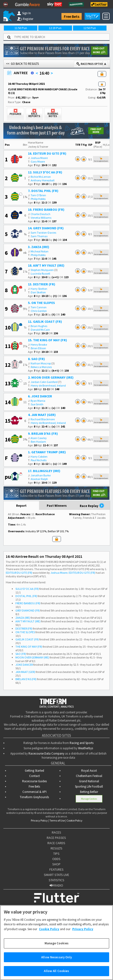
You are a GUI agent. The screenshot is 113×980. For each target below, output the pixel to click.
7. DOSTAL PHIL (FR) (43, 191)
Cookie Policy (74, 820)
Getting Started (34, 771)
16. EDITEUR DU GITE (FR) (47, 153)
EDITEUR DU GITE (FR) (19, 573)
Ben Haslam (38, 442)
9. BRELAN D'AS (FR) (43, 434)
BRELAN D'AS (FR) (26, 679)
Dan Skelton (38, 292)
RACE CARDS (56, 843)
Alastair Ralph (39, 479)
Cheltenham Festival (89, 776)
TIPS (56, 854)
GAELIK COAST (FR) (27, 639)
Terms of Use (57, 820)
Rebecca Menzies (41, 367)
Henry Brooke (39, 345)
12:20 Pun (55, 28)
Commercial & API (34, 792)
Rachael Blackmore (43, 419)
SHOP (56, 864)
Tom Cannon (39, 307)
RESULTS (56, 848)
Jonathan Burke (41, 475)
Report (21, 506)
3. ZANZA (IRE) (39, 247)
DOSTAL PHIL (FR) (26, 596)
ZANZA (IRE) (23, 618)
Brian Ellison (38, 348)
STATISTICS (56, 880)
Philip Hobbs (38, 199)
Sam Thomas (39, 236)
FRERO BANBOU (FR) (28, 603)
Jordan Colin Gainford (44, 382)
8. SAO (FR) (36, 359)
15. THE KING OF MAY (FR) (47, 340)
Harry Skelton (39, 289)
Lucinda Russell (40, 273)
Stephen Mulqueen (42, 270)
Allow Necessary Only (56, 960)
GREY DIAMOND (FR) (28, 610)
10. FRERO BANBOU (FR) (46, 210)
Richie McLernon (41, 177)
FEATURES (56, 869)
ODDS (56, 859)
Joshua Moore (39, 158)
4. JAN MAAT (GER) (42, 415)
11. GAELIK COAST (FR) (45, 322)
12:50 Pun (90, 28)
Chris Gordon (39, 311)
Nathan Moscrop (41, 363)
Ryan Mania (38, 401)
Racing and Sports (82, 743)
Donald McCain (40, 330)
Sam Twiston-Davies (43, 233)
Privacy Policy (39, 820)
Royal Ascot (89, 771)
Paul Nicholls (39, 460)
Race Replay (92, 506)
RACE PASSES (56, 838)
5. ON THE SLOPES (41, 303)
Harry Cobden (39, 457)
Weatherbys (86, 748)
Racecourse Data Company (46, 753)
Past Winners (57, 506)
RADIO (56, 885)
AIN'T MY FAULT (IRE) (28, 621)
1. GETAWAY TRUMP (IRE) (47, 452)
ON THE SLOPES (25, 632)
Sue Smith (37, 404)
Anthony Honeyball (43, 180)
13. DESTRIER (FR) (42, 284)
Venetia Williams (41, 218)
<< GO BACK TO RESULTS (22, 64)
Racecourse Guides (34, 781)
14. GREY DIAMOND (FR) (46, 228)
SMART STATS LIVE (56, 875)
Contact (34, 776)
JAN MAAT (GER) (25, 672)
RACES (56, 832)
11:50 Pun (21, 28)
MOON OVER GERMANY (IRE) (32, 657)
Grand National (89, 781)
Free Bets (72, 16)
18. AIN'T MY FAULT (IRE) (46, 265)
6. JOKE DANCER (40, 396)
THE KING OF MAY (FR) (29, 647)
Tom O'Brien (38, 195)
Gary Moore (38, 161)
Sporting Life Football (89, 786)
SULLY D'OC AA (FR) (27, 589)
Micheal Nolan (40, 251)
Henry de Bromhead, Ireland (48, 385)
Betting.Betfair (89, 792)
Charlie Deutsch (40, 214)
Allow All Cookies (56, 974)
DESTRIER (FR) (24, 628)
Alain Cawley (39, 438)
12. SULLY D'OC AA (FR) (45, 172)
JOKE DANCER (24, 665)
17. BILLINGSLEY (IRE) (44, 471)
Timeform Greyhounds (34, 797)
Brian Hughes (39, 326)
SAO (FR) (21, 654)
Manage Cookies (89, 799)
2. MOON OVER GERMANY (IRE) (51, 377)
